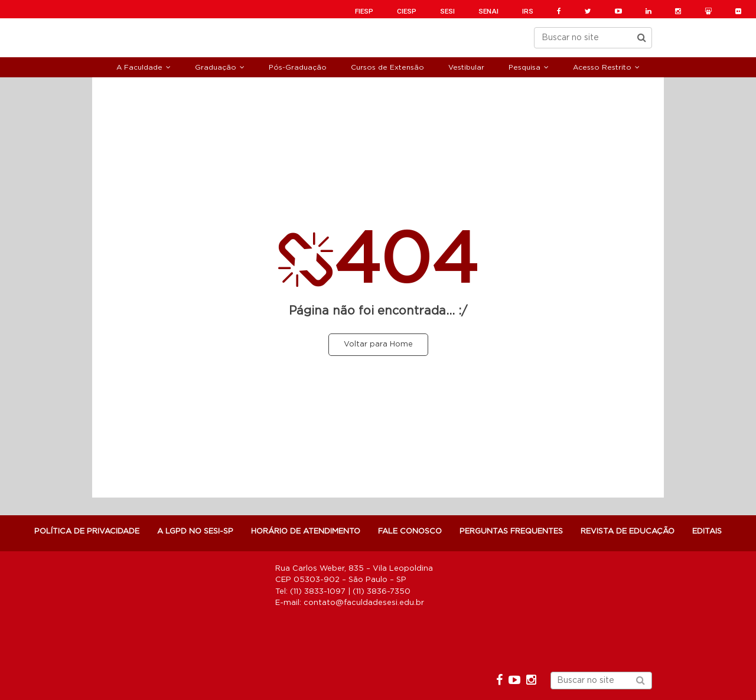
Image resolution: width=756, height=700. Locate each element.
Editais (707, 531)
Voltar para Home (378, 344)
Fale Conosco (410, 531)
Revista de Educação (628, 531)
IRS (528, 11)
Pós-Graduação (298, 67)
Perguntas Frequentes (511, 531)
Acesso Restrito (602, 67)
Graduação (216, 67)
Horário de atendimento (306, 531)
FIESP (364, 11)
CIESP (407, 11)
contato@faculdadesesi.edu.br (364, 603)
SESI (447, 11)
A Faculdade (139, 67)
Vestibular (466, 67)
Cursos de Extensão (387, 67)
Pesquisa (524, 67)
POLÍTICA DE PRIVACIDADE (87, 531)
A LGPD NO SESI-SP (195, 531)
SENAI (488, 11)
